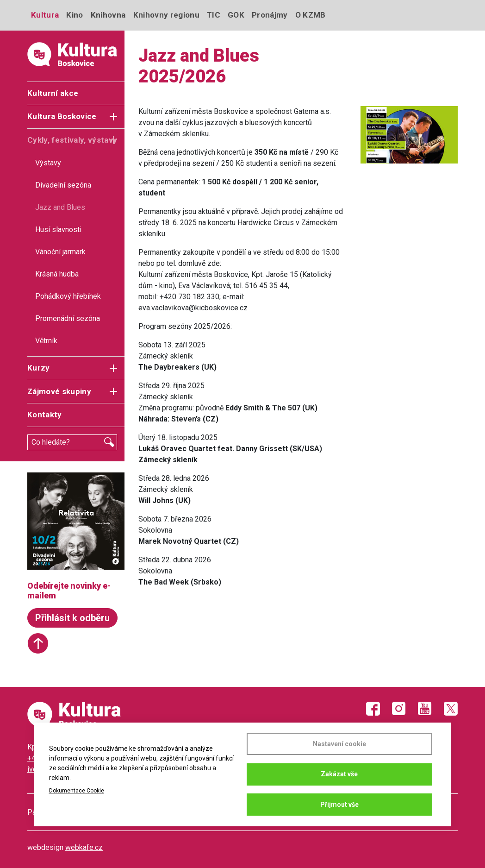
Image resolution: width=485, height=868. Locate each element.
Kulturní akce (53, 93)
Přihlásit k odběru (72, 618)
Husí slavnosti (58, 230)
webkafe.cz (84, 847)
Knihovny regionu (166, 15)
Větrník (46, 341)
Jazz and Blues (60, 207)
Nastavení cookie (339, 744)
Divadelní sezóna (63, 185)
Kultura (45, 15)
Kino (75, 15)
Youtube (425, 709)
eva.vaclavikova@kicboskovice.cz (193, 308)
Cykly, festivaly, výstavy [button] (72, 140)
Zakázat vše (339, 774)
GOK (236, 15)
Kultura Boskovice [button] (62, 116)
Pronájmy (270, 15)
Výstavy (48, 163)
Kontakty (45, 415)
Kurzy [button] (39, 368)
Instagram (399, 709)
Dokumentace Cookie (77, 791)
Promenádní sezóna (68, 318)
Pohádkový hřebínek (68, 296)
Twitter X (451, 709)
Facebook (373, 709)
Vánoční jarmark (60, 252)
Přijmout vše (339, 805)
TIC (214, 15)
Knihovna (108, 15)
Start (38, 643)
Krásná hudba (57, 274)
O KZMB (311, 15)
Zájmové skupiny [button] (59, 391)
